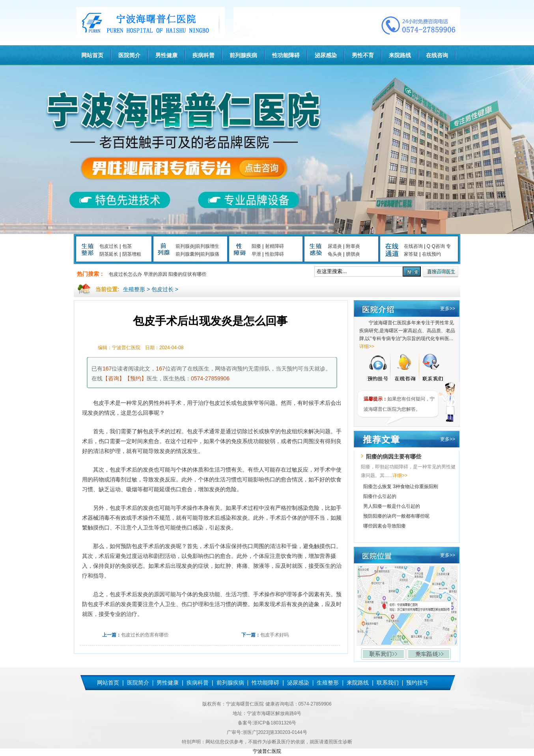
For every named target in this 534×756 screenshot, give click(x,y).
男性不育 (363, 55)
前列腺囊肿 (187, 254)
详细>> (367, 346)
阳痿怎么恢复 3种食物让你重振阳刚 (401, 487)
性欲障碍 (274, 254)
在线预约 (431, 254)
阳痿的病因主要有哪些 (394, 457)
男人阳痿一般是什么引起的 (392, 506)
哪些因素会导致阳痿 (385, 526)
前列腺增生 (207, 246)
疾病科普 (204, 55)
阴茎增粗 (132, 254)
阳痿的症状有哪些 (187, 274)
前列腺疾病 (243, 55)
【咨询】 (114, 378)
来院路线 (400, 55)
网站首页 (92, 55)
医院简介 (129, 55)
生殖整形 (134, 289)
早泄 (256, 254)
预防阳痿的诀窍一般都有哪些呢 (396, 516)
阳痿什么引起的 (380, 496)
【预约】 (136, 378)
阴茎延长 (109, 254)
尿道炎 (335, 246)
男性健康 (166, 55)
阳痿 (256, 246)
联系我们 (388, 683)
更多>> (448, 309)
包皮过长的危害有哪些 (145, 635)
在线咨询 (437, 55)
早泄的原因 (155, 274)
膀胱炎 (353, 254)
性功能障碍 (286, 55)
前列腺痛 (210, 254)
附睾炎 (353, 246)
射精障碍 (274, 246)
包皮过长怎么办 (125, 274)
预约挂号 (417, 683)
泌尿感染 (326, 55)
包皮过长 (109, 246)
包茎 (127, 246)
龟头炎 (335, 254)
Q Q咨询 (436, 246)
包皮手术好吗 (274, 635)
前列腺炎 (185, 246)
